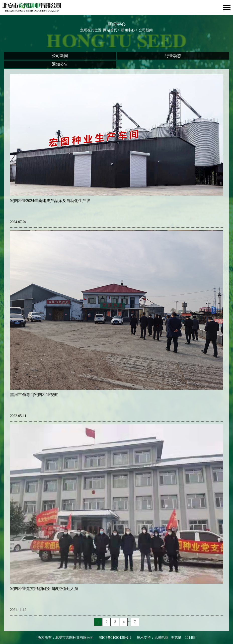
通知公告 (60, 64)
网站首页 (110, 30)
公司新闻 (60, 56)
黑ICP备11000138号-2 (115, 638)
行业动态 (173, 56)
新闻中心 (128, 30)
